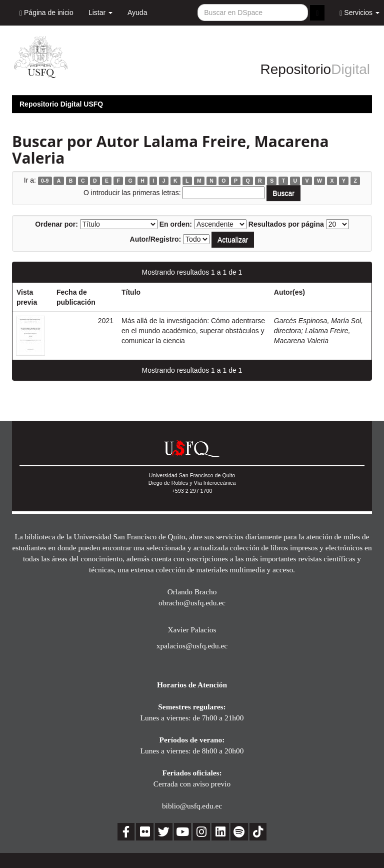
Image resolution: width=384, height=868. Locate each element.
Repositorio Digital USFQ (61, 104)
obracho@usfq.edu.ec (192, 603)
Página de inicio (46, 13)
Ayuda (137, 13)
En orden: (176, 224)
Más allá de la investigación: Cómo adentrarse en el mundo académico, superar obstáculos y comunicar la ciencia (193, 331)
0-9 (45, 181)
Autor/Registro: (156, 239)
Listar (100, 13)
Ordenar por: (56, 224)
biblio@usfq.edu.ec (192, 806)
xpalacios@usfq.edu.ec (192, 646)
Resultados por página (286, 224)
